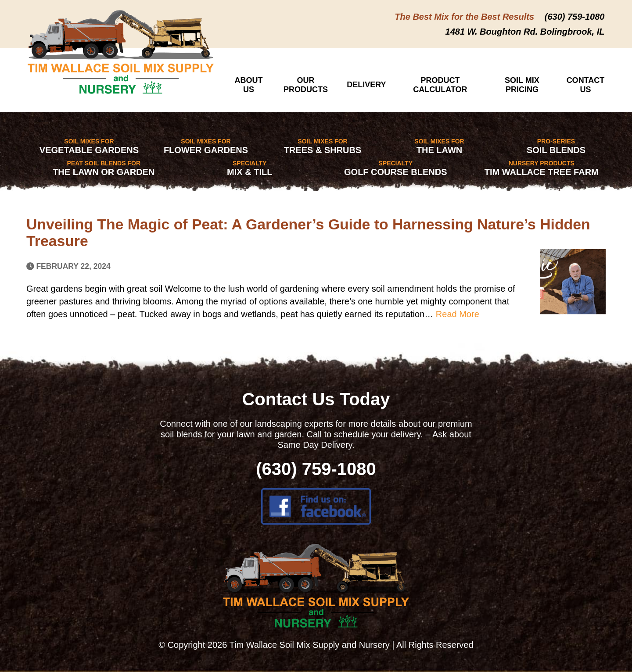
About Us (249, 85)
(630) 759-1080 (575, 17)
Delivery (366, 85)
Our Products (306, 85)
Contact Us (586, 85)
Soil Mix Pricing (522, 85)
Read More (458, 314)
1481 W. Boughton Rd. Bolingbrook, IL (525, 32)
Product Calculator (440, 85)
